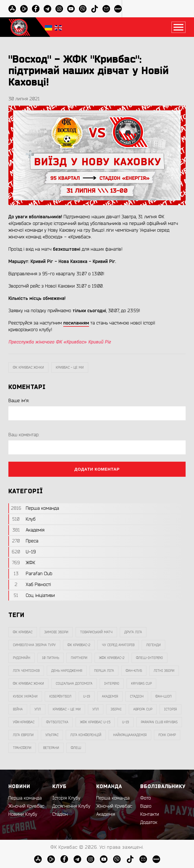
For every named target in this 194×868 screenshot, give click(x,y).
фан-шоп (163, 696)
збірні (116, 709)
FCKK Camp (167, 735)
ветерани (51, 748)
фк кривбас (23, 632)
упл (96, 709)
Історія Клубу (66, 798)
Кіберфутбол (60, 696)
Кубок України (25, 696)
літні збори (164, 671)
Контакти (150, 814)
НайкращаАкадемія (130, 735)
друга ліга (133, 632)
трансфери (22, 748)
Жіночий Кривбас (26, 806)
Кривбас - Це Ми (70, 367)
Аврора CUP (143, 709)
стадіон (137, 696)
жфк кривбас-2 (112, 658)
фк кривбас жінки (28, 367)
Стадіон (60, 814)
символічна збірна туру (34, 645)
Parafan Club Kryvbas (159, 722)
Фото (146, 798)
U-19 (87, 696)
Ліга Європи (23, 735)
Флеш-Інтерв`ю (149, 658)
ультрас (52, 735)
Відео (146, 806)
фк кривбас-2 (79, 645)
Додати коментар (97, 469)
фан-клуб (134, 671)
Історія (170, 709)
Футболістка (57, 722)
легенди (153, 645)
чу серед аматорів (118, 645)
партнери (79, 658)
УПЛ (38, 709)
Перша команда (25, 798)
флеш (76, 748)
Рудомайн (22, 658)
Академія (110, 696)
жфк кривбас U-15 (95, 722)
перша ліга (104, 671)
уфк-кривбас (24, 722)
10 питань (51, 658)
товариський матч (96, 632)
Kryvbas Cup (141, 684)
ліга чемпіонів (26, 671)
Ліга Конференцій (86, 735)
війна (18, 709)
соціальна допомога (74, 684)
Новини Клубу (23, 814)
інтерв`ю (112, 684)
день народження (67, 671)
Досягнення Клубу (71, 806)
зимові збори (56, 632)
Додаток (149, 822)
